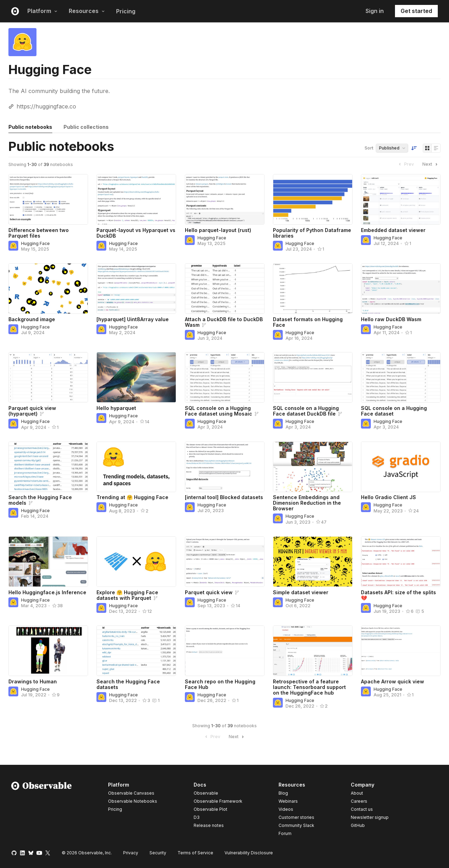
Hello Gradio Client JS (388, 497)
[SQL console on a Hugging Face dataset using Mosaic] (225, 377)
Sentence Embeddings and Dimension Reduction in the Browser (307, 503)
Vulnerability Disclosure (249, 853)
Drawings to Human (33, 681)
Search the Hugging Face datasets (128, 684)
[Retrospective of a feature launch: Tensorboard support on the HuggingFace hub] (313, 651)
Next (431, 164)
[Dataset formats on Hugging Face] (313, 289)
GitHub (358, 825)
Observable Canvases (131, 793)
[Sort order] (414, 148)
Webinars (288, 801)
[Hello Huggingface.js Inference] (48, 562)
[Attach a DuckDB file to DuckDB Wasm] (225, 289)
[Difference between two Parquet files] (48, 199)
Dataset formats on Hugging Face (308, 322)
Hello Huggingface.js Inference (47, 592)
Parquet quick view (209, 592)
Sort (369, 148)
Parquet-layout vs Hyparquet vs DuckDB (136, 233)
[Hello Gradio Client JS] (401, 467)
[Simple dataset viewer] (313, 562)
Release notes (209, 825)
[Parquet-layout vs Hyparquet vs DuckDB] (136, 199)
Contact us (362, 809)
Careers (359, 801)
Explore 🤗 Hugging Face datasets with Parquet (127, 595)
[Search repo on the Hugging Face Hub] (225, 651)
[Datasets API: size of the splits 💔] (401, 562)
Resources (87, 11)
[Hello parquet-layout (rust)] (225, 199)
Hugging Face (35, 243)
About (357, 793)
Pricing (126, 11)
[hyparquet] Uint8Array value (133, 319)
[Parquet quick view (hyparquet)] (48, 377)
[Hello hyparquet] (136, 377)
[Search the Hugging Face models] (48, 467)
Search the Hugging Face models (40, 500)
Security (158, 853)
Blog (283, 793)
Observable (206, 793)
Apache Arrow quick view (393, 681)
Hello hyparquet (116, 408)
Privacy (131, 853)
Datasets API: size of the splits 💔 (398, 595)
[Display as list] (436, 148)
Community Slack (296, 825)
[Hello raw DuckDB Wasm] (401, 289)
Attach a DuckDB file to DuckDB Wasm (224, 322)
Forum (285, 833)
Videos (286, 809)
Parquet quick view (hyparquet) (32, 411)
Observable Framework (218, 801)
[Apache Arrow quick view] (401, 651)
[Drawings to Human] (48, 651)
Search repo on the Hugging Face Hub (220, 684)
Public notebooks (30, 127)
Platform (42, 11)
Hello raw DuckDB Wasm (391, 319)
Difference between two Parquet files (39, 233)
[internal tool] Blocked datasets (224, 497)
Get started (416, 11)
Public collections (86, 127)
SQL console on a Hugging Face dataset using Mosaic (219, 411)
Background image (32, 319)
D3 (197, 817)
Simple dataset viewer (301, 592)
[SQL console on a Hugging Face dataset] (401, 377)
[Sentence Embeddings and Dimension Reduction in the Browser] (313, 467)
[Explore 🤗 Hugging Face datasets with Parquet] (136, 562)
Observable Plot (210, 809)
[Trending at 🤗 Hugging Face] (136, 467)
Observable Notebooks (133, 801)
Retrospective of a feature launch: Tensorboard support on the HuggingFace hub (309, 687)
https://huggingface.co (46, 106)
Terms (195, 853)
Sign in (375, 11)
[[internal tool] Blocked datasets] (225, 467)
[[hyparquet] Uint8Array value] (136, 289)
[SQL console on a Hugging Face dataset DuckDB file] (313, 377)
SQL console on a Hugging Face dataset (394, 411)
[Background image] (48, 289)
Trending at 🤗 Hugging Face (132, 497)
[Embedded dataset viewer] (401, 199)
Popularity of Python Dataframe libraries (312, 233)
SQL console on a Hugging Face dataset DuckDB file (306, 411)
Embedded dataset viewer (393, 230)
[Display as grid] (427, 148)
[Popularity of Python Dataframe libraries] (313, 199)
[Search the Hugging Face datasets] (136, 651)
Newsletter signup (370, 817)
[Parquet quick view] (225, 562)
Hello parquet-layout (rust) (218, 230)
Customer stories (296, 817)
